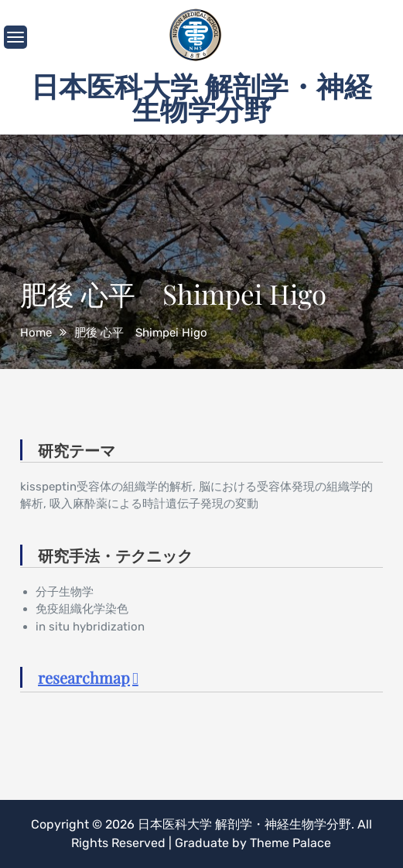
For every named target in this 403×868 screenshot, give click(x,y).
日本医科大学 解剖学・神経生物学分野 (201, 97)
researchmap (84, 677)
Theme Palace (290, 843)
